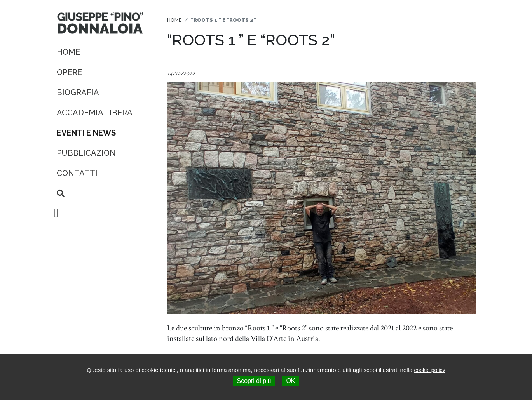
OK (290, 381)
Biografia (78, 92)
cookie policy (429, 370)
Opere (69, 72)
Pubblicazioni (87, 153)
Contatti (77, 173)
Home (68, 52)
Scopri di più (254, 381)
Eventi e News (86, 133)
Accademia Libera (95, 113)
